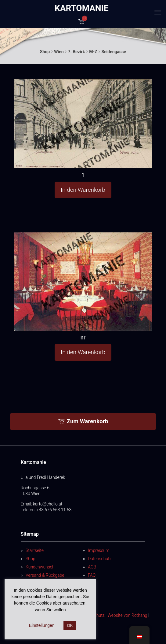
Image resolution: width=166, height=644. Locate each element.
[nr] (83, 282)
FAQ (92, 575)
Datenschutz (100, 559)
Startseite (35, 550)
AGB (92, 567)
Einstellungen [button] (42, 625)
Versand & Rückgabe (45, 575)
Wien (59, 52)
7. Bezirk (77, 52)
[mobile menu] (158, 12)
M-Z (93, 52)
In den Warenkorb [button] (83, 190)
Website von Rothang (127, 615)
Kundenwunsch (40, 567)
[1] (83, 124)
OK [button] (70, 625)
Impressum (99, 550)
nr (83, 337)
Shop (45, 52)
